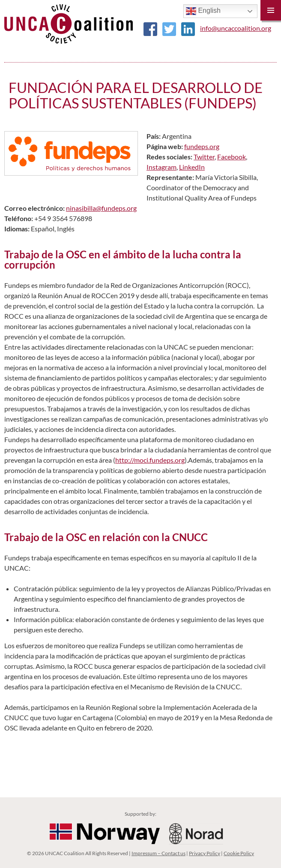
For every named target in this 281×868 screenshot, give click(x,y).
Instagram (161, 167)
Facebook (232, 157)
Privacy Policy (205, 853)
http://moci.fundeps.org (150, 460)
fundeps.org (202, 146)
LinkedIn (192, 167)
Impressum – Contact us (158, 853)
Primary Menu (271, 10)
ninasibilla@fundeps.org (101, 208)
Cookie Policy (239, 853)
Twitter (204, 157)
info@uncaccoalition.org (236, 28)
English (203, 11)
